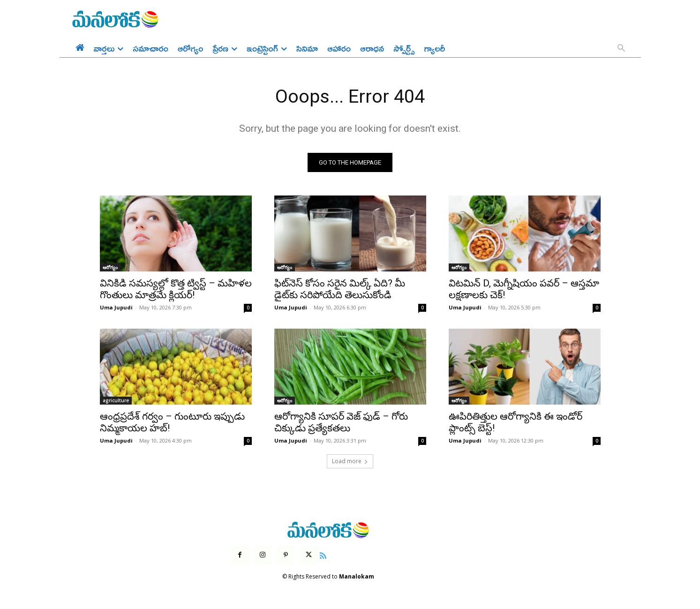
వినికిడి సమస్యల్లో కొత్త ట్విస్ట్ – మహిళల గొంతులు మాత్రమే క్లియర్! (176, 289)
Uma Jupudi (116, 308)
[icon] (323, 555)
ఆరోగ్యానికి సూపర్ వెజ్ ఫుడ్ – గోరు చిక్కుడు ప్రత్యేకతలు (341, 423)
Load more (350, 462)
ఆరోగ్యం (110, 268)
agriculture (116, 401)
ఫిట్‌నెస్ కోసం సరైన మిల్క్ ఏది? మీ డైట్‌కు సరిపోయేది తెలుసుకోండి (340, 289)
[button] (621, 49)
